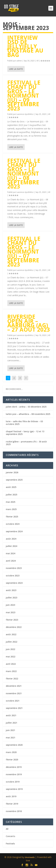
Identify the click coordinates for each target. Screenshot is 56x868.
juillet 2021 (11, 723)
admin (19, 61)
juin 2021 (10, 730)
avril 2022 (11, 664)
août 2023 (11, 590)
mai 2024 (11, 553)
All (37, 61)
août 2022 (11, 634)
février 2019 (12, 804)
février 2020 (12, 760)
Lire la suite (16, 69)
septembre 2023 (14, 583)
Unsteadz (30, 857)
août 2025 (11, 487)
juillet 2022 (11, 642)
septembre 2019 (14, 789)
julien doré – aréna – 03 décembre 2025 (26, 407)
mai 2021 (11, 738)
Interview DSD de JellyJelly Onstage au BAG (25, 46)
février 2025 (12, 517)
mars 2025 (11, 509)
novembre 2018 (14, 811)
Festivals (10, 844)
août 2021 (11, 715)
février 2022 (12, 679)
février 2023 (12, 620)
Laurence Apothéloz (25, 114)
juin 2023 (10, 605)
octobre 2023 (13, 576)
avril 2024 (11, 561)
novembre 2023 (14, 568)
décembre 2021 (14, 686)
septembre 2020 (14, 745)
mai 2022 (11, 657)
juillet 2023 (11, 598)
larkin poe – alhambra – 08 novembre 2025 (28, 414)
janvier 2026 (12, 472)
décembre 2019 (14, 767)
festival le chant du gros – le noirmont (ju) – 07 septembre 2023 (24, 252)
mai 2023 (11, 612)
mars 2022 (11, 671)
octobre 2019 (13, 782)
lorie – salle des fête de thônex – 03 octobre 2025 (24, 423)
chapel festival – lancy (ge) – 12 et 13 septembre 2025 (25, 433)
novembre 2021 (14, 693)
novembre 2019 (14, 774)
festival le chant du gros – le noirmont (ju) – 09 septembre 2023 (24, 95)
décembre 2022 (14, 627)
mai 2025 (11, 502)
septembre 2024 (14, 531)
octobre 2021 (13, 701)
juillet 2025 (11, 495)
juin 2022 (10, 649)
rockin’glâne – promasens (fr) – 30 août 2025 (26, 443)
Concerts (10, 836)
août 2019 (11, 796)
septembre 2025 (14, 480)
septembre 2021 (14, 708)
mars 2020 (11, 752)
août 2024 (11, 539)
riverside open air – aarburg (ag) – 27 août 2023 (29, 323)
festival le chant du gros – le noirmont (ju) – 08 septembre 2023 (24, 174)
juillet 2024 (11, 546)
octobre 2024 (13, 524)
